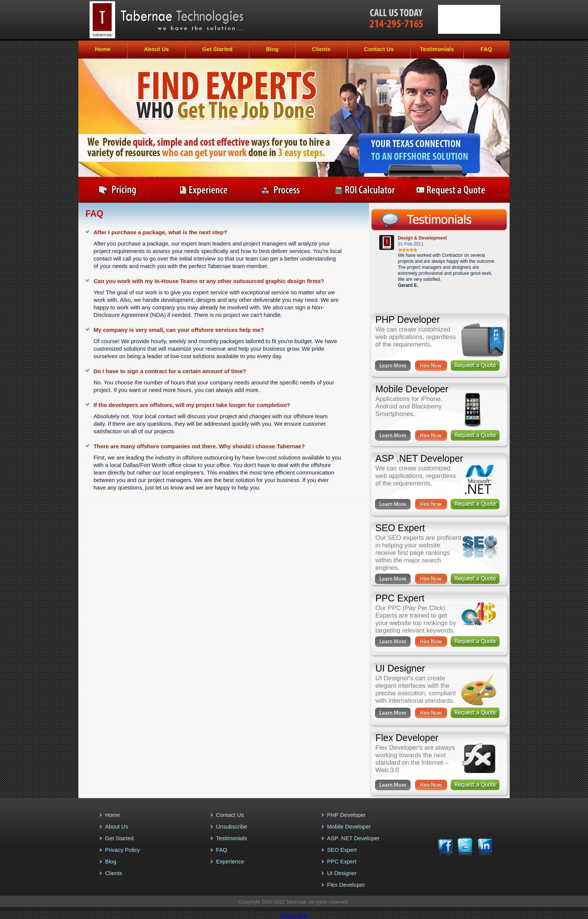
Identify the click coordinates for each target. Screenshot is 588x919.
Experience (230, 861)
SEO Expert (342, 850)
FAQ (486, 49)
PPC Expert (342, 861)
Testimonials (437, 49)
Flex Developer (346, 885)
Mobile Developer (349, 826)
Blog (272, 49)
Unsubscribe (232, 826)
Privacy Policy (122, 850)
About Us (157, 49)
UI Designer (342, 873)
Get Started (217, 49)
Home (103, 49)
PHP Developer (346, 815)
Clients (321, 49)
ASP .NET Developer (353, 838)
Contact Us (379, 49)
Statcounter (294, 915)
